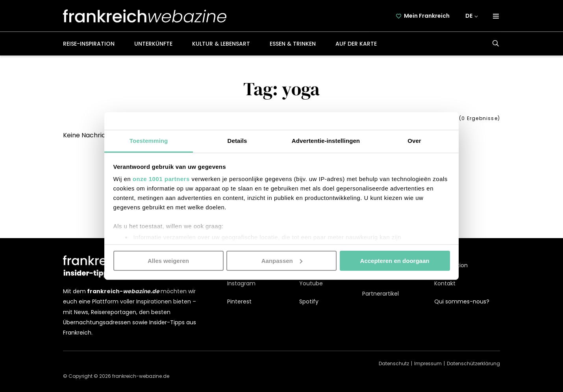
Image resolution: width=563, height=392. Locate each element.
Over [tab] (414, 141)
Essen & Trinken (293, 44)
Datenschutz (394, 363)
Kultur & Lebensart (221, 44)
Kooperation (451, 265)
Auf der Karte (356, 44)
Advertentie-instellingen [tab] (326, 141)
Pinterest (239, 301)
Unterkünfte (153, 44)
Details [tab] (237, 141)
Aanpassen (282, 260)
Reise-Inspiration (89, 44)
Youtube (311, 283)
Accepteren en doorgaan (395, 260)
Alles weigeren (168, 260)
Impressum (428, 363)
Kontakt (445, 283)
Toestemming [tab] (149, 141)
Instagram (241, 283)
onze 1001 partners (161, 179)
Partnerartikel (381, 294)
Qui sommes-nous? (462, 301)
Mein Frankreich (427, 16)
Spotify (309, 301)
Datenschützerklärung (473, 363)
